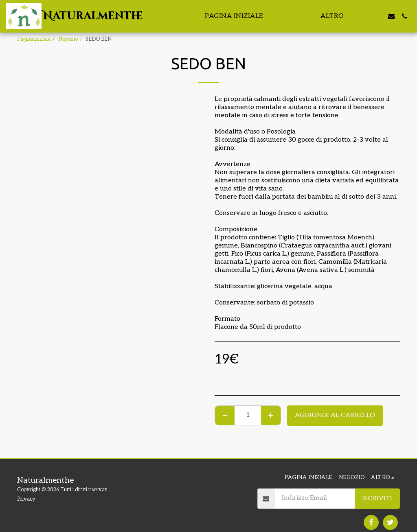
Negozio (68, 39)
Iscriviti (377, 498)
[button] (365, 16)
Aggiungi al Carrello (335, 415)
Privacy (26, 499)
